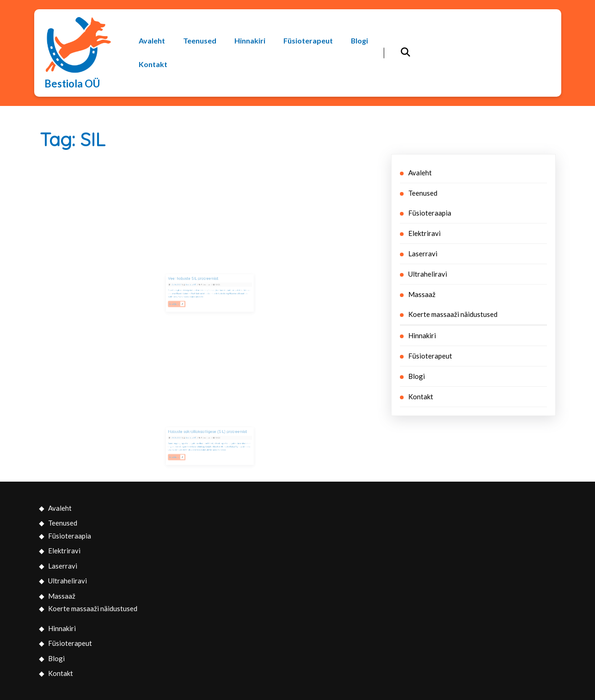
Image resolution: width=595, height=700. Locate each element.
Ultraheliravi (428, 274)
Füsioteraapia (430, 213)
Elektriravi (424, 233)
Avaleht (152, 41)
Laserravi (423, 254)
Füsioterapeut (308, 41)
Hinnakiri (250, 41)
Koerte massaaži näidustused (453, 314)
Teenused (200, 41)
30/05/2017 (185, 439)
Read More (186, 300)
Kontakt (153, 64)
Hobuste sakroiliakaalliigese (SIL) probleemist (208, 435)
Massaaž (422, 294)
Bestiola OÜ (72, 84)
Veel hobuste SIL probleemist (197, 282)
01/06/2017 (185, 286)
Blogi (360, 41)
